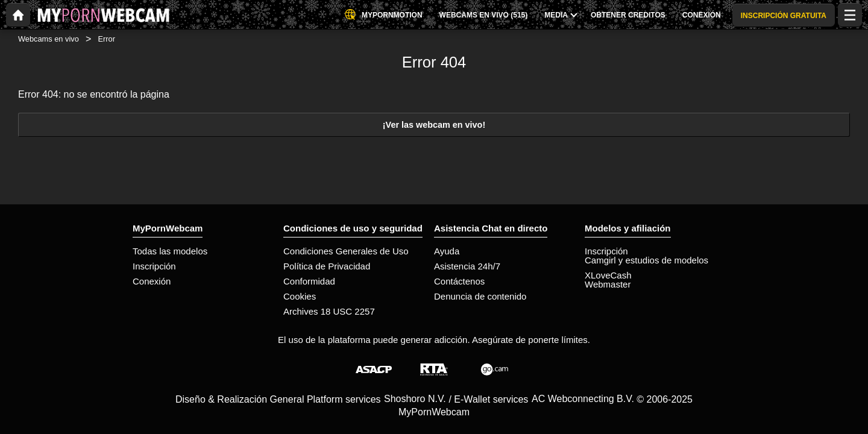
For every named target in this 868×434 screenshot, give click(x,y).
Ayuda (447, 251)
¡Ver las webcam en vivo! (434, 125)
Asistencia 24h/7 (467, 266)
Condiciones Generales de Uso (346, 251)
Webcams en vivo (49, 39)
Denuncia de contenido (480, 296)
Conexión (152, 281)
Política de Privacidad (327, 266)
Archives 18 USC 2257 (329, 311)
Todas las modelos (170, 251)
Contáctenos (459, 281)
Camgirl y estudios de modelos (646, 260)
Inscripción (154, 266)
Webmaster (608, 284)
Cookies (300, 296)
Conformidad (309, 281)
